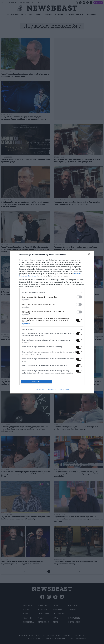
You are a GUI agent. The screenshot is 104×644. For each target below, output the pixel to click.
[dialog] (52, 322)
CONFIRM (36, 382)
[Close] (90, 255)
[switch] (79, 297)
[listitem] (52, 292)
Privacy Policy (64, 389)
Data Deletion (40, 389)
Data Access (52, 389)
